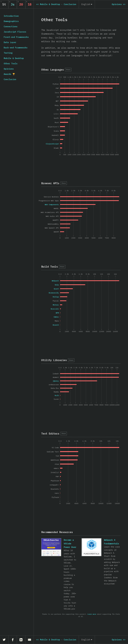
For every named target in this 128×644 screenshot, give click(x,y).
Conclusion (10, 79)
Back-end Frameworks (16, 48)
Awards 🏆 (9, 74)
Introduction (11, 16)
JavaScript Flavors (15, 32)
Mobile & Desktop (14, 58)
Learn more (92, 614)
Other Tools (11, 64)
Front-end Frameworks (16, 37)
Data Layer (10, 42)
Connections (11, 26)
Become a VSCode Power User (70, 544)
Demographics (11, 21)
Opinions (9, 69)
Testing (8, 53)
